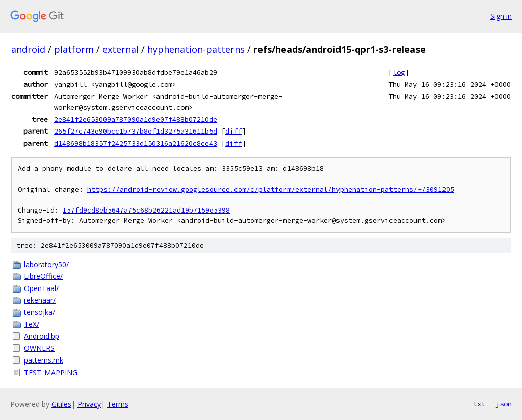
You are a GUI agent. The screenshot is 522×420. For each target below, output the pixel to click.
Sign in (501, 16)
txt (479, 404)
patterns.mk (44, 360)
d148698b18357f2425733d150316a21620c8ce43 (136, 143)
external (121, 49)
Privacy (89, 404)
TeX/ (32, 324)
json (504, 404)
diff (233, 131)
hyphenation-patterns (196, 49)
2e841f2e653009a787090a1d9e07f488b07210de (136, 119)
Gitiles (61, 404)
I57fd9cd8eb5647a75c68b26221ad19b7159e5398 (146, 210)
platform (74, 49)
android (28, 49)
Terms (118, 404)
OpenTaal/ (41, 288)
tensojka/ (40, 312)
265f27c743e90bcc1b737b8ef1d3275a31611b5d (136, 131)
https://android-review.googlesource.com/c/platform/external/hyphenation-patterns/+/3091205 (271, 189)
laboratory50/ (46, 264)
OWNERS (39, 348)
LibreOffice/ (43, 276)
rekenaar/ (40, 300)
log (399, 72)
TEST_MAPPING (51, 372)
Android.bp (42, 336)
